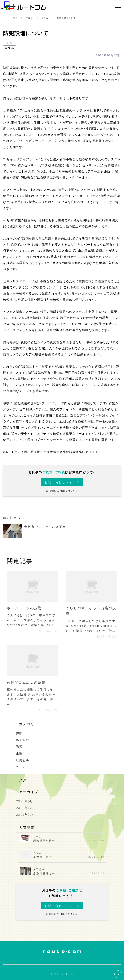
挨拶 (19, 733)
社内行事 (23, 760)
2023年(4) (24, 801)
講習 (19, 747)
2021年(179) (27, 815)
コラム (45, 18)
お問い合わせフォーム (62, 482)
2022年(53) (25, 808)
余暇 (19, 753)
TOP (15, 18)
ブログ (29, 18)
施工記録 (23, 740)
